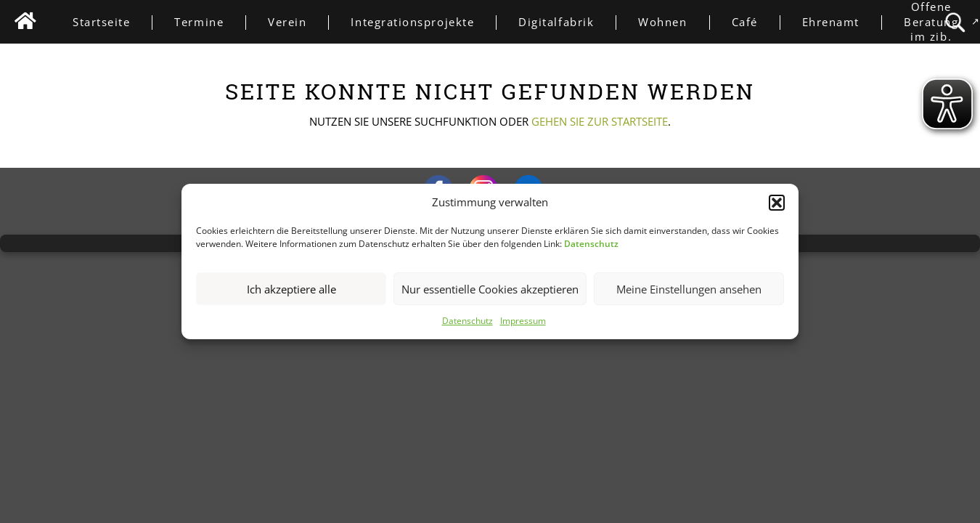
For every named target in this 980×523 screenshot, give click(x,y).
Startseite (112, 22)
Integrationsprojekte (423, 22)
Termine (210, 22)
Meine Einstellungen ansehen (689, 289)
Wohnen (673, 22)
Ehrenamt (842, 22)
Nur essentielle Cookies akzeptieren (490, 289)
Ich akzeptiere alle (291, 289)
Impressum (523, 321)
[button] (777, 203)
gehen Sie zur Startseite (600, 121)
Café (756, 22)
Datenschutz (467, 321)
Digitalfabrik (567, 22)
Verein (298, 22)
